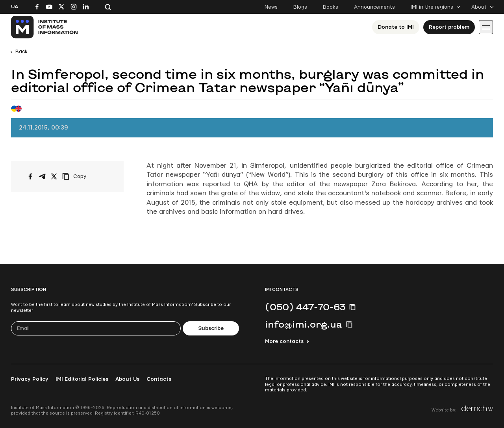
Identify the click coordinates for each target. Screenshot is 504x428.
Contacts (159, 379)
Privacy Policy (30, 379)
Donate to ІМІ (396, 27)
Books (331, 7)
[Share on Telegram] (42, 176)
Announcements (374, 7)
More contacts (284, 341)
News (271, 7)
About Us (127, 379)
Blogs (300, 7)
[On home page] (45, 27)
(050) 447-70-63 (305, 307)
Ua (15, 7)
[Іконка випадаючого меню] (486, 27)
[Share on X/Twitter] (54, 176)
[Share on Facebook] (30, 176)
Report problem (449, 27)
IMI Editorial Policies (82, 379)
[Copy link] (85, 176)
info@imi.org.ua (304, 324)
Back (21, 52)
